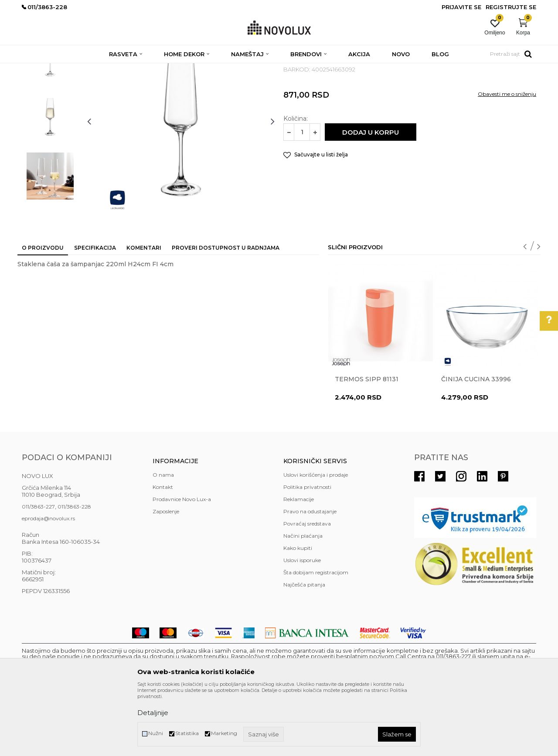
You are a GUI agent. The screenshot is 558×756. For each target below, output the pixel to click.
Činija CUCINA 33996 (476, 442)
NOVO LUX (36, 69)
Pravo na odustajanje (310, 575)
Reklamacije (299, 562)
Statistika (187, 733)
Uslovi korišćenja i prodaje (316, 538)
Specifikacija (95, 311)
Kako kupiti (298, 611)
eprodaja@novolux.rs (48, 581)
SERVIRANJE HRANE (222, 69)
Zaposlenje (166, 575)
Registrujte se (511, 7)
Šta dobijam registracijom (316, 636)
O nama (163, 538)
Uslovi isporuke (302, 623)
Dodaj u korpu (371, 195)
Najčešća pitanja (304, 648)
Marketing (224, 733)
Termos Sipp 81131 (367, 442)
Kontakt (163, 550)
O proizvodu (43, 311)
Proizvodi (69, 69)
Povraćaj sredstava (307, 587)
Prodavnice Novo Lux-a (182, 562)
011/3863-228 (74, 570)
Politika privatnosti (307, 550)
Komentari (144, 311)
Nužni (156, 733)
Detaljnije (153, 713)
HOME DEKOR (106, 69)
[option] (50, 121)
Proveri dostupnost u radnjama (226, 311)
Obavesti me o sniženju (507, 157)
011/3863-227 (38, 570)
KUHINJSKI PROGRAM (160, 69)
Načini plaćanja (303, 599)
